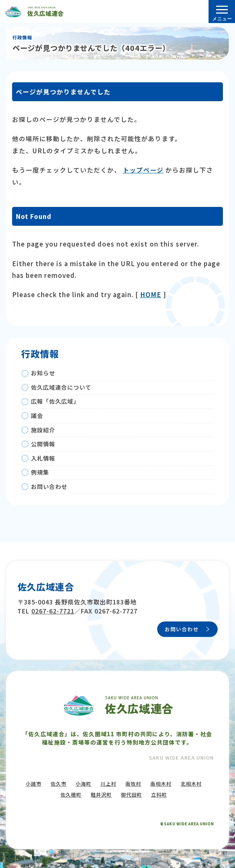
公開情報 (43, 444)
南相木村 (161, 784)
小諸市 (34, 784)
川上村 (108, 784)
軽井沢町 (101, 795)
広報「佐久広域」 (55, 401)
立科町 (159, 795)
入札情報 (43, 458)
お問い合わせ (49, 486)
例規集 (40, 472)
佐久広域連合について (61, 387)
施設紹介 (43, 430)
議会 (37, 415)
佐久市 (59, 784)
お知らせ (43, 373)
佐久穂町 (71, 795)
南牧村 (133, 784)
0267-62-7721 (53, 611)
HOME (151, 294)
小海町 (83, 784)
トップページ (143, 170)
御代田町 (131, 795)
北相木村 (191, 784)
